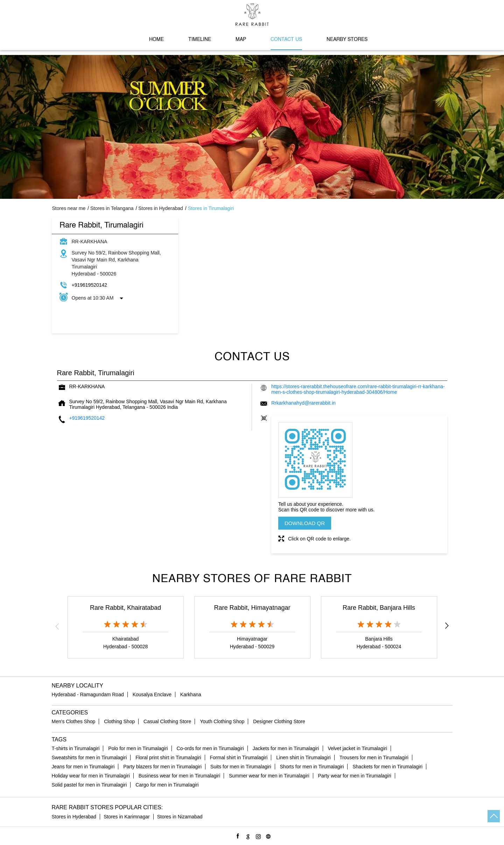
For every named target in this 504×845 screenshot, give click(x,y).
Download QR (305, 523)
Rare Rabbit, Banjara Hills (379, 608)
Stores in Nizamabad (180, 817)
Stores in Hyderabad (74, 817)
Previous (57, 626)
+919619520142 (90, 285)
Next (447, 626)
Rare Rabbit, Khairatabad (125, 608)
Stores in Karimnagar (127, 817)
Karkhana (191, 694)
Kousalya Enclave (152, 694)
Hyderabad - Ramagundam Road (88, 694)
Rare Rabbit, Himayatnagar (252, 608)
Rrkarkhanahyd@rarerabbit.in (303, 403)
